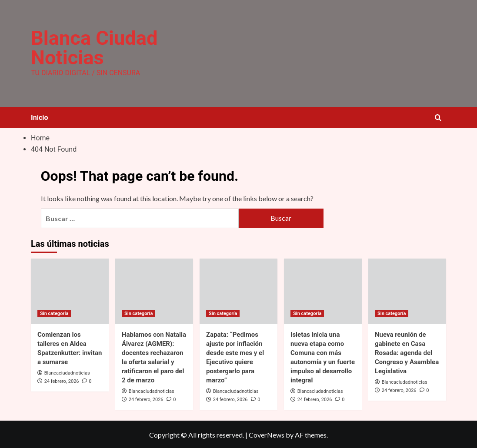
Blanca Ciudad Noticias (93, 47)
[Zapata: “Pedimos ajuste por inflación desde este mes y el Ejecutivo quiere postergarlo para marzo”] (238, 290)
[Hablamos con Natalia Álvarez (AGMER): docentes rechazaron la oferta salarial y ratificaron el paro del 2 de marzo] (154, 290)
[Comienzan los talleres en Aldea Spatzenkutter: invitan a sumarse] (70, 290)
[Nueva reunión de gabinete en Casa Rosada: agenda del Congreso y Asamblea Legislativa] (407, 290)
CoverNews (267, 434)
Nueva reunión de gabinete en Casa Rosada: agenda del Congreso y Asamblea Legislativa (407, 352)
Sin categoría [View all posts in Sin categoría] (54, 312)
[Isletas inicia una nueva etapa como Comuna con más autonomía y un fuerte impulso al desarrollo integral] (323, 290)
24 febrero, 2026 (62, 380)
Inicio (39, 117)
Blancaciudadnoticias (67, 372)
